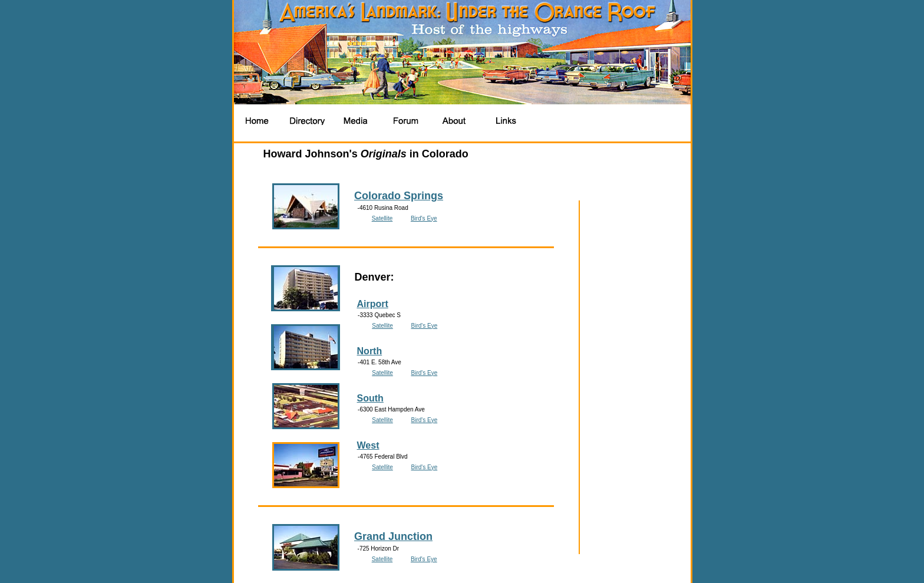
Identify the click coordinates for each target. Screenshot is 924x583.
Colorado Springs (399, 196)
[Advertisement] (619, 121)
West (368, 445)
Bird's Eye (424, 218)
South (370, 398)
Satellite (382, 218)
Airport (372, 304)
